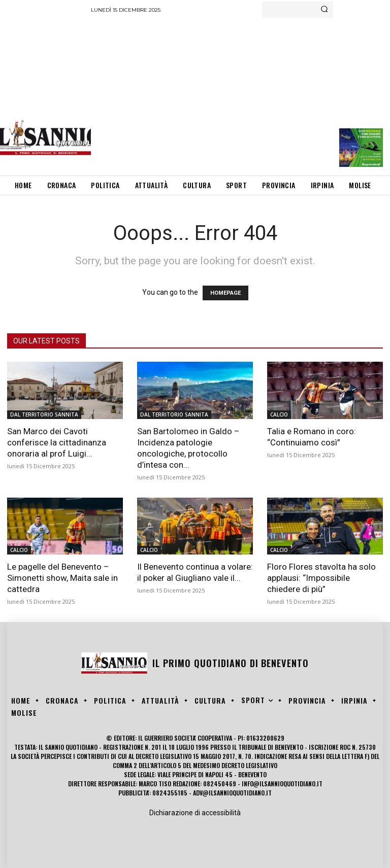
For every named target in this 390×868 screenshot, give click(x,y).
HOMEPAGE (225, 293)
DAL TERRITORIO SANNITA (44, 414)
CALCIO (279, 414)
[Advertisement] (240, 94)
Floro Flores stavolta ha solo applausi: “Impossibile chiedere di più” (321, 578)
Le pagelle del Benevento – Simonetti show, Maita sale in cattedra (62, 578)
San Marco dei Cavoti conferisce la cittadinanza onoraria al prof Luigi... (57, 442)
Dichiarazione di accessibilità (195, 813)
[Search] (324, 10)
